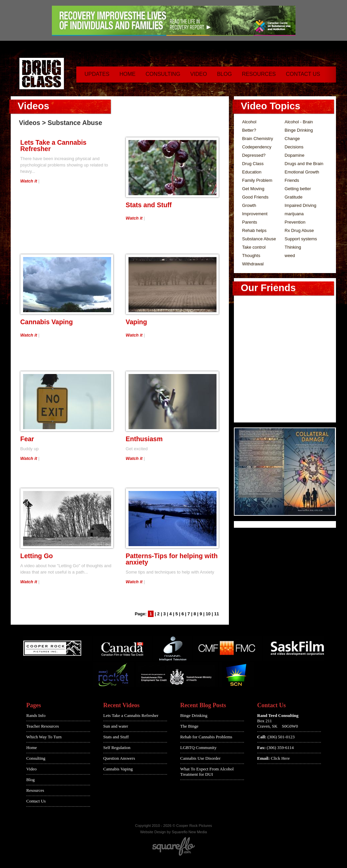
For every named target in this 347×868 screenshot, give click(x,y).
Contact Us (303, 74)
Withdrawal (253, 264)
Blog (224, 74)
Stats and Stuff (149, 205)
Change (292, 139)
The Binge (190, 726)
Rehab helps (254, 230)
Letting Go (37, 556)
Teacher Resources (43, 726)
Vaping (137, 322)
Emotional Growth (302, 172)
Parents (250, 222)
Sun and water (116, 726)
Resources (259, 74)
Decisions (294, 147)
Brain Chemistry (258, 139)
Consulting (163, 74)
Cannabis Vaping (47, 322)
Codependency (257, 147)
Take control (254, 247)
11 (216, 614)
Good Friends (255, 197)
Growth (249, 205)
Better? (249, 130)
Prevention (295, 222)
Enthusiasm (144, 439)
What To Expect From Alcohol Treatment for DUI (207, 772)
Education (252, 172)
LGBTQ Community (199, 748)
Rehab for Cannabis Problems (206, 737)
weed (290, 256)
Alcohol (249, 122)
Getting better (298, 189)
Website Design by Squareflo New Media (174, 832)
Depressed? (254, 155)
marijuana (294, 214)
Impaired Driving (301, 205)
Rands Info (36, 715)
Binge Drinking (299, 130)
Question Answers (119, 758)
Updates (97, 74)
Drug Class (253, 164)
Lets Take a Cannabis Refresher (54, 146)
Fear (27, 439)
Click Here (280, 758)
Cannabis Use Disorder (201, 758)
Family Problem (257, 180)
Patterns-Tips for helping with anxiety (172, 559)
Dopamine (295, 155)
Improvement (255, 214)
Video (199, 74)
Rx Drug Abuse (299, 230)
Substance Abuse (259, 239)
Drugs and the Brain (304, 164)
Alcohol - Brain (299, 122)
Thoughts (251, 256)
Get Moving (253, 189)
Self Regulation (117, 748)
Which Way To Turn (44, 737)
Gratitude (294, 197)
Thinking (293, 247)
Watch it (29, 181)
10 (208, 614)
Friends (292, 180)
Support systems (301, 239)
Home (127, 74)
